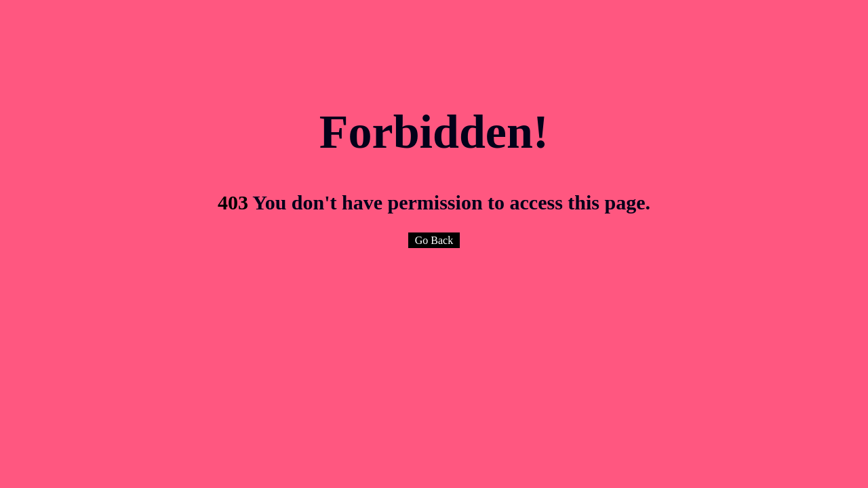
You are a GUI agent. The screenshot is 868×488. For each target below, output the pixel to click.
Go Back (434, 240)
